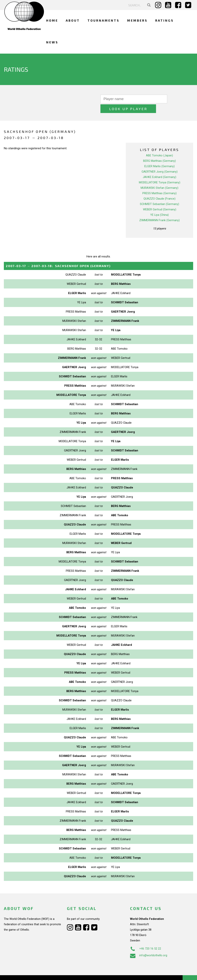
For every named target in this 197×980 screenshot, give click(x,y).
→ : (58, 256)
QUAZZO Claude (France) (159, 189)
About (73, 20)
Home (52, 20)
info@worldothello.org (149, 946)
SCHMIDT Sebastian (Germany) (159, 194)
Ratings (164, 20)
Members (137, 20)
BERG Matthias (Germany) (159, 151)
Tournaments (104, 20)
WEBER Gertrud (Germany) (160, 200)
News (52, 42)
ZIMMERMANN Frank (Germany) (159, 211)
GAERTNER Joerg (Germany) (160, 162)
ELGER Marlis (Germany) (159, 157)
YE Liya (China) (159, 205)
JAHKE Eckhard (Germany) (159, 167)
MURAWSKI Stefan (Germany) (159, 178)
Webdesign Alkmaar (28, 973)
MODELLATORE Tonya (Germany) (160, 173)
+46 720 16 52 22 (146, 939)
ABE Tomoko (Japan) (159, 146)
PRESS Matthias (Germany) (159, 184)
